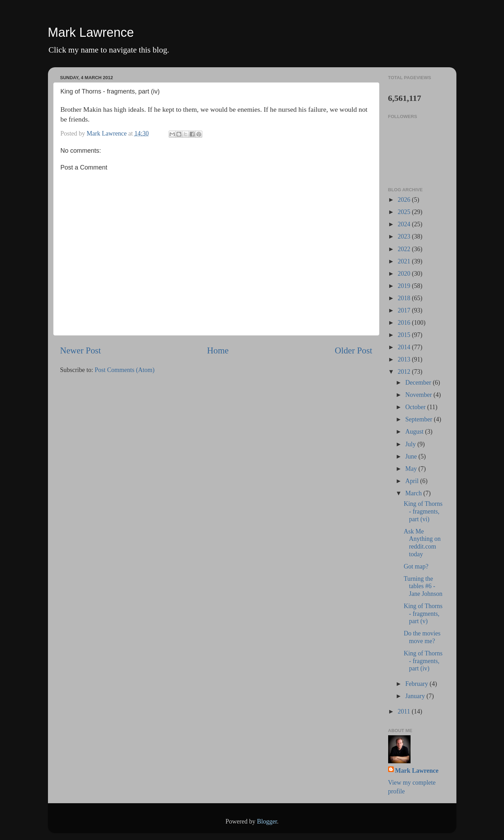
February (417, 684)
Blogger (267, 821)
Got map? (416, 566)
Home (218, 350)
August (415, 432)
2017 (405, 310)
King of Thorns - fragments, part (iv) (423, 661)
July (411, 444)
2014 (405, 347)
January (416, 696)
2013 (405, 359)
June (412, 456)
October (416, 407)
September (419, 419)
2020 (405, 274)
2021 (405, 261)
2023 (405, 236)
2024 (405, 224)
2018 (405, 298)
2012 (405, 372)
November (419, 395)
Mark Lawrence (91, 32)
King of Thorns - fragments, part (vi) (423, 511)
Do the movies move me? (422, 637)
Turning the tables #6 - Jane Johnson (423, 586)
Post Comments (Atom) (125, 370)
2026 (405, 200)
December (419, 383)
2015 (405, 335)
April (413, 481)
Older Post (353, 350)
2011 (405, 711)
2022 (405, 249)
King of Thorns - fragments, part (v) (423, 614)
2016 (405, 323)
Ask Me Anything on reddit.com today (422, 543)
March (414, 493)
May (412, 469)
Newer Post (81, 350)
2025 (405, 212)
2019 (405, 286)
